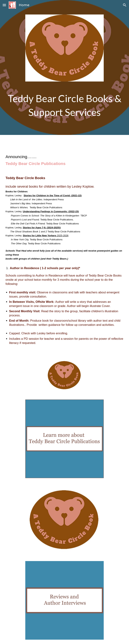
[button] (4, 5)
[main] (65, 105)
